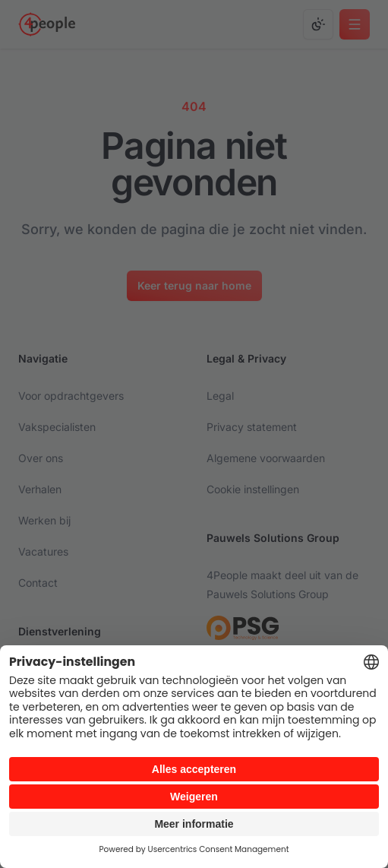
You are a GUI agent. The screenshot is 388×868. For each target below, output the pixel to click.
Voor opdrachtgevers (71, 396)
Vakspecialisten (57, 427)
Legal (220, 396)
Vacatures (43, 551)
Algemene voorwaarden (266, 458)
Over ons (41, 458)
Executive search (61, 700)
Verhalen (40, 489)
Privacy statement (252, 427)
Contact (38, 583)
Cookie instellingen (253, 489)
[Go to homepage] (47, 24)
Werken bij (44, 520)
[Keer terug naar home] (194, 286)
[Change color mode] (318, 24)
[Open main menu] (355, 24)
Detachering (49, 668)
